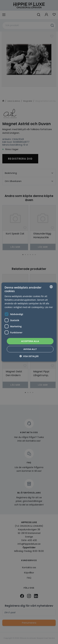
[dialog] (29, 322)
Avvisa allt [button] (30, 349)
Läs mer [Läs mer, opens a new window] (49, 307)
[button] (29, 356)
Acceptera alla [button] (30, 341)
